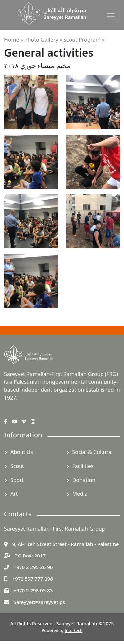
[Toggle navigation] (111, 16)
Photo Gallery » (43, 40)
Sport (17, 480)
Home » (14, 40)
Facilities (83, 466)
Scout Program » (84, 40)
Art (14, 494)
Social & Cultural (93, 452)
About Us (22, 452)
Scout (17, 466)
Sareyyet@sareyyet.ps (39, 602)
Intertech (74, 631)
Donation (84, 480)
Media (80, 494)
